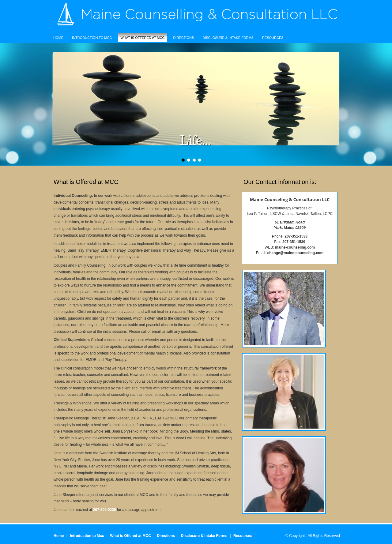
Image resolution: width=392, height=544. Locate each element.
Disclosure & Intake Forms (204, 536)
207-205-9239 (105, 510)
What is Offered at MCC (130, 536)
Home (59, 536)
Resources (243, 536)
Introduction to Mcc (87, 536)
